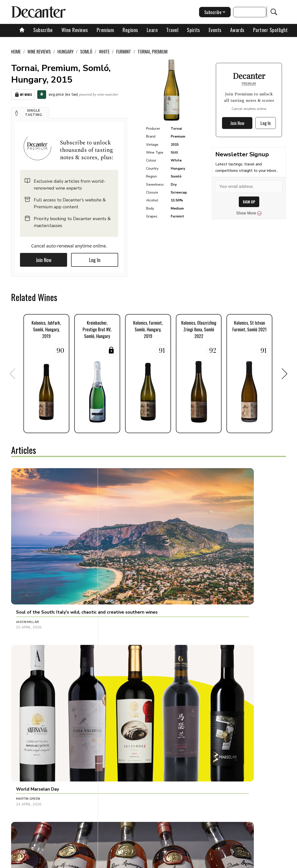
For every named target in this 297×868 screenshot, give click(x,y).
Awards (237, 30)
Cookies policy (148, 862)
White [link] (104, 52)
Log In (95, 258)
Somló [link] (86, 52)
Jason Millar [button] (28, 542)
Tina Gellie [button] (116, 732)
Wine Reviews (75, 30)
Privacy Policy (177, 862)
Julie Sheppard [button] (210, 640)
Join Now (44, 258)
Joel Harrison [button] (210, 542)
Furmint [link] (124, 52)
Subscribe (43, 30)
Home (16, 52)
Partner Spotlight (270, 30)
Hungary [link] (65, 52)
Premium (105, 30)
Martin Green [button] (119, 542)
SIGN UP (249, 202)
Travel (172, 30)
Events (215, 30)
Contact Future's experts (110, 862)
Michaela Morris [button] (31, 640)
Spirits (194, 30)
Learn (152, 30)
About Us (76, 862)
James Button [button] (119, 640)
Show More (249, 213)
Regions (130, 30)
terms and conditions (211, 862)
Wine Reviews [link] (39, 52)
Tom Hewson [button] (209, 732)
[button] (30, 111)
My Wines (23, 94)
